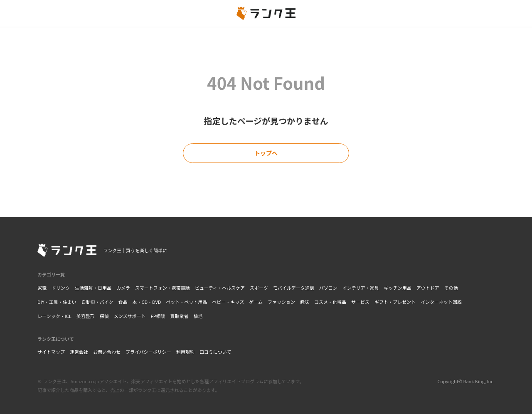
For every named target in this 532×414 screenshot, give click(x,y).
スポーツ (259, 288)
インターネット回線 (441, 302)
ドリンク (61, 288)
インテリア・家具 (361, 288)
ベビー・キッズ (228, 302)
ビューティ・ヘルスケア (220, 288)
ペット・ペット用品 (186, 302)
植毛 (198, 316)
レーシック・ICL (54, 316)
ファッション (281, 302)
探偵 (104, 316)
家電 (42, 288)
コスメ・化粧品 (330, 302)
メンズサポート (130, 316)
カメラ (123, 288)
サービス (360, 302)
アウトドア (428, 288)
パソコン (328, 288)
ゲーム (256, 302)
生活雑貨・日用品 (93, 288)
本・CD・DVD (147, 302)
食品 (123, 302)
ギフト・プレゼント (395, 302)
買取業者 (180, 316)
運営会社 (79, 352)
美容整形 (86, 316)
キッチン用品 (398, 288)
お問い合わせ (107, 352)
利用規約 (185, 352)
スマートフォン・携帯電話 (163, 288)
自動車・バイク (97, 302)
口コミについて (216, 352)
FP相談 (158, 316)
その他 (451, 288)
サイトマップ (51, 352)
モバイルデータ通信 (294, 288)
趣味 (305, 302)
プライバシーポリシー (148, 352)
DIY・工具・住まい (57, 302)
